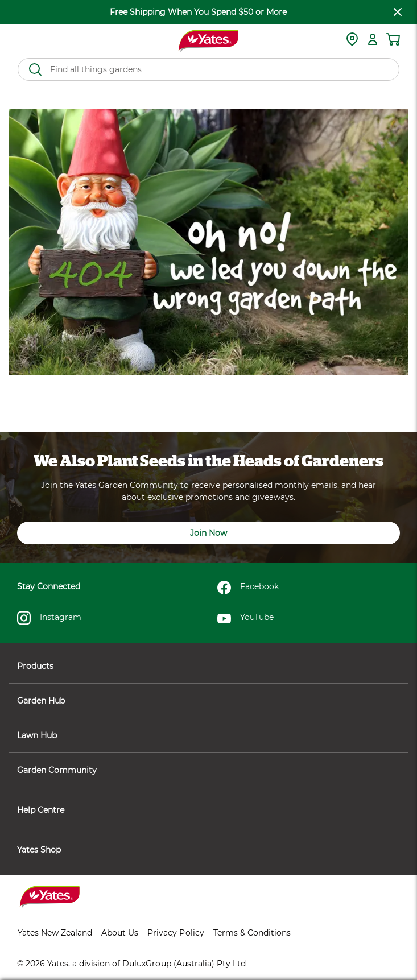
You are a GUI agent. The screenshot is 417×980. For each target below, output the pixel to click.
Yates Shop (208, 850)
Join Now (208, 533)
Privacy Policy (176, 933)
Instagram (49, 618)
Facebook (248, 588)
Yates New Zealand (55, 933)
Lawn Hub (208, 735)
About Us (120, 933)
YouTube (245, 618)
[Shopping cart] (393, 39)
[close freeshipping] (398, 12)
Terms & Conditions (252, 933)
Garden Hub (208, 701)
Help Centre (208, 810)
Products (208, 666)
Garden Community (208, 770)
